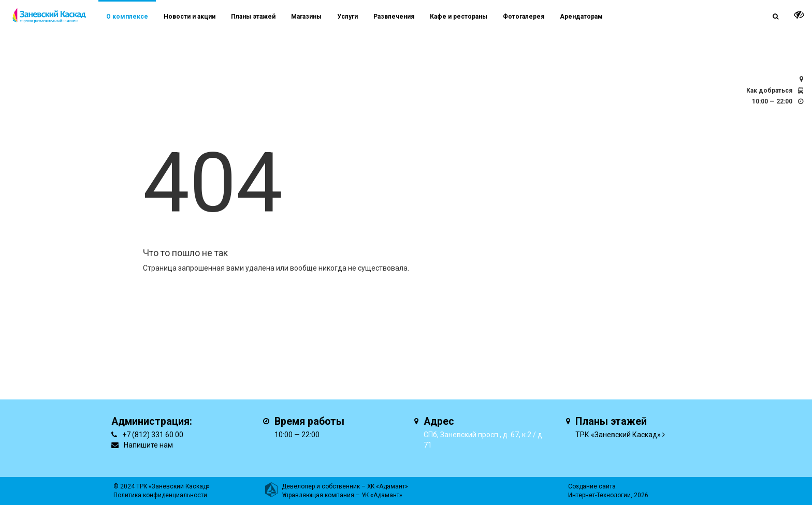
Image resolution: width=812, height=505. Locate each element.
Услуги (347, 17)
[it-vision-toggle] (799, 14)
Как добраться (769, 91)
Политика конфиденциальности (160, 495)
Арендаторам (581, 17)
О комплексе (127, 17)
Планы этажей (253, 17)
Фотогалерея (524, 17)
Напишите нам (148, 445)
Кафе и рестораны (459, 17)
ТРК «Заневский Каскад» (618, 435)
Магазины (306, 17)
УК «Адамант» (382, 495)
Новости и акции (190, 17)
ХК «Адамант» (388, 486)
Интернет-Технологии (599, 495)
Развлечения (394, 17)
